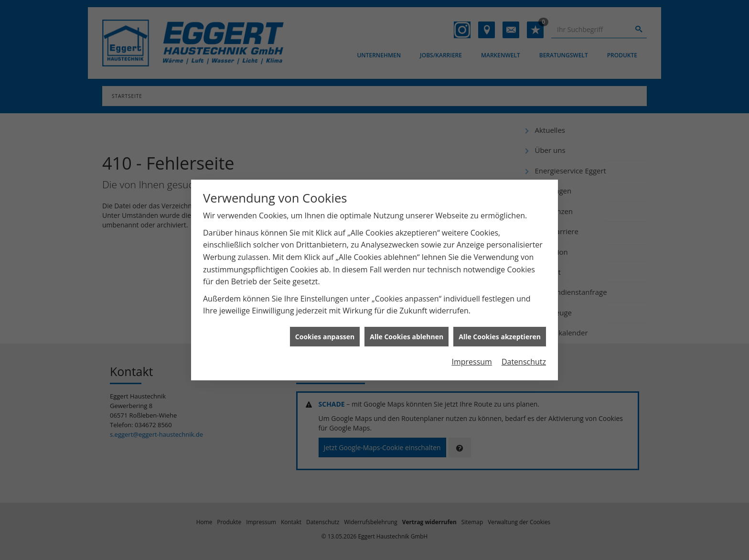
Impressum (471, 359)
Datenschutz (524, 359)
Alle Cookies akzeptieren (500, 334)
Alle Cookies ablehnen (407, 334)
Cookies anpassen (325, 334)
